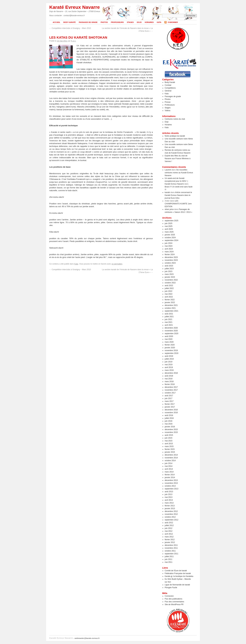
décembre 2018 (171, 373)
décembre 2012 (171, 511)
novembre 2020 (171, 331)
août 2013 (169, 492)
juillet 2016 (169, 418)
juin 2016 (169, 421)
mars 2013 (169, 503)
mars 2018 (169, 382)
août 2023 (169, 266)
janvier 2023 (170, 277)
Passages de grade (88, 22)
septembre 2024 (172, 240)
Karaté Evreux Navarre (75, 7)
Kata (159, 22)
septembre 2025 (172, 221)
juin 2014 (169, 463)
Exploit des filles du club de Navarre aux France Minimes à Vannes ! (178, 159)
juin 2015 (169, 438)
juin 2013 (169, 494)
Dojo (139, 22)
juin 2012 (169, 528)
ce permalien (117, 264)
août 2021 (169, 314)
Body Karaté (70, 22)
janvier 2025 (170, 235)
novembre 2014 (171, 458)
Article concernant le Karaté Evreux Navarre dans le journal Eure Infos (178, 195)
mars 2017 (169, 401)
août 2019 (169, 356)
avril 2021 (169, 325)
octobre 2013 (170, 486)
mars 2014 (169, 472)
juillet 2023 (169, 269)
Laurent (168, 170)
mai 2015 (169, 441)
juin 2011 (169, 559)
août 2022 (169, 286)
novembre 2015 (171, 432)
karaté (167, 192)
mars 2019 (169, 370)
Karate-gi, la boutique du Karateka (179, 576)
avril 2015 (169, 444)
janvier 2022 (170, 302)
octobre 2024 (170, 238)
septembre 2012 (172, 520)
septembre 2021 (172, 311)
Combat (168, 85)
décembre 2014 (171, 455)
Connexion (169, 596)
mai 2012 (169, 531)
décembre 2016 (171, 410)
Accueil (56, 22)
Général (168, 91)
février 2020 (170, 345)
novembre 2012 (171, 514)
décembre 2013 (171, 480)
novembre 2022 (171, 280)
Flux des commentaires (174, 602)
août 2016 (169, 415)
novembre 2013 (171, 483)
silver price (169, 209)
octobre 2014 (170, 461)
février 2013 (170, 506)
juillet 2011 (169, 557)
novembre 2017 (171, 390)
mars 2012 (169, 537)
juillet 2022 (169, 288)
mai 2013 (169, 497)
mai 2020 (169, 339)
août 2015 (169, 435)
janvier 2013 (170, 509)
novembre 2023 (171, 260)
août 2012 (169, 523)
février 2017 (170, 404)
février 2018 (170, 384)
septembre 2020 (172, 334)
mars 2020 (169, 342)
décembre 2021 (171, 305)
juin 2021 (169, 319)
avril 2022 (169, 297)
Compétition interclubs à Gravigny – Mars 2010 (70, 28)
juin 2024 (169, 243)
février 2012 (170, 540)
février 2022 (170, 300)
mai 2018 (169, 379)
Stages (130, 22)
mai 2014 (169, 466)
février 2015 (170, 449)
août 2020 (169, 336)
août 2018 (169, 376)
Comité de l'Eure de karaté (176, 571)
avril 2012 (169, 534)
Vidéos (168, 111)
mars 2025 (169, 232)
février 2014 (170, 475)
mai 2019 (169, 365)
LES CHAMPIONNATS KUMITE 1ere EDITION (178, 204)
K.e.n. (74, 41)
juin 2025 (169, 223)
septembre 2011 (172, 554)
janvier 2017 (170, 407)
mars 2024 (169, 252)
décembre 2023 (171, 257)
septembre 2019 (172, 353)
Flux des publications (174, 599)
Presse (168, 102)
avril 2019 (169, 367)
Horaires (149, 22)
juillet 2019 (169, 359)
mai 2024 (169, 246)
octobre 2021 (170, 308)
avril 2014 (169, 469)
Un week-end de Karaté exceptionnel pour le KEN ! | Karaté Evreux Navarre (176, 181)
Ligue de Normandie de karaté (177, 585)
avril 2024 (169, 249)
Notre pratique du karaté (175, 136)
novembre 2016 (171, 413)
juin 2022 (169, 291)
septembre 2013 (172, 489)
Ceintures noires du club (175, 119)
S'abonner (173, 22)
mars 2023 (169, 274)
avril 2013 (169, 500)
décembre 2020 (171, 328)
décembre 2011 (171, 545)
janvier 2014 (170, 477)
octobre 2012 (170, 517)
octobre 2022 (170, 283)
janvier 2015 (170, 452)
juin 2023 (169, 271)
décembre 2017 (171, 387)
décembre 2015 (171, 429)
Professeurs (117, 22)
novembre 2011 (171, 548)
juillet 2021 (169, 317)
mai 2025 (169, 226)
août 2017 (169, 396)
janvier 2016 (170, 427)
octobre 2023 (170, 263)
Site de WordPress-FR (174, 604)
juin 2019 (169, 362)
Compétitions (170, 88)
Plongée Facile (171, 588)
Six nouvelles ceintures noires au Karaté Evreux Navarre (179, 173)
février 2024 (170, 254)
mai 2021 (169, 322)
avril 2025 (169, 229)
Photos (104, 22)
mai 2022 (169, 294)
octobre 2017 (170, 393)
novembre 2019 (171, 350)
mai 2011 (169, 562)
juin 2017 (169, 398)
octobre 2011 (170, 551)
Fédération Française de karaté (178, 573)
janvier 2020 (170, 348)
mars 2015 (169, 446)
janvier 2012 (170, 542)
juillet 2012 (169, 525)
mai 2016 (169, 424)
